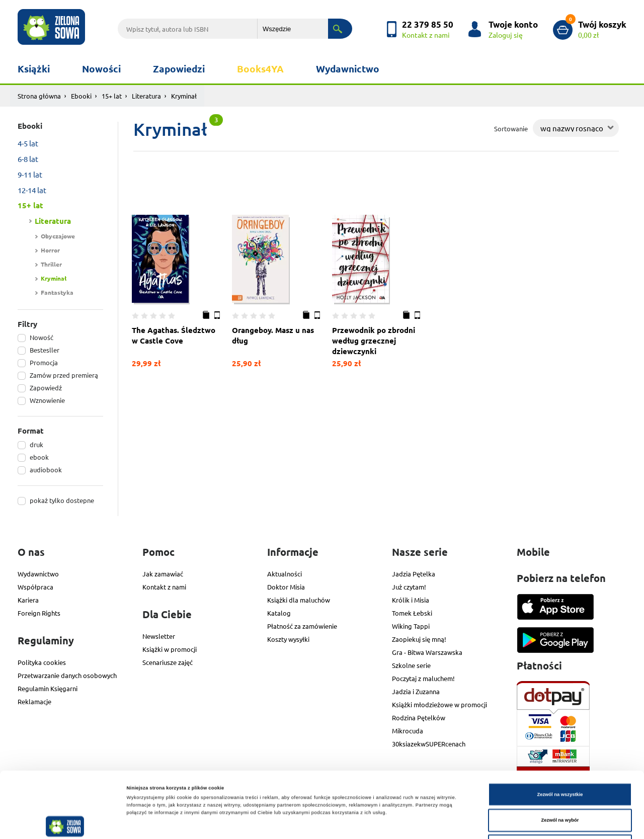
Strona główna (39, 96)
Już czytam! (409, 587)
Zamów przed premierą (64, 375)
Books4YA (260, 69)
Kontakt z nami (164, 587)
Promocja (44, 362)
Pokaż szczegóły (423, 822)
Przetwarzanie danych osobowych (67, 675)
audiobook (46, 470)
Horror (50, 250)
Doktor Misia (286, 587)
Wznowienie (47, 400)
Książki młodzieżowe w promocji (439, 704)
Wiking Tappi (411, 626)
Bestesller (45, 350)
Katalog (279, 613)
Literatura (146, 96)
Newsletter (159, 636)
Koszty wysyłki (288, 639)
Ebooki (81, 96)
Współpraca (35, 587)
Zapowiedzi (179, 69)
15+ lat (112, 96)
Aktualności (285, 574)
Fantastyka (57, 292)
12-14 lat (32, 190)
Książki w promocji (170, 649)
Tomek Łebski (412, 613)
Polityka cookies (42, 662)
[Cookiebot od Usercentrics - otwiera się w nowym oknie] (65, 822)
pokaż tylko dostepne (62, 500)
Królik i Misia (411, 600)
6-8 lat (28, 159)
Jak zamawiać (163, 574)
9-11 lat (30, 174)
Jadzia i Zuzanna (416, 691)
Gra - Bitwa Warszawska (427, 652)
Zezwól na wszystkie (560, 732)
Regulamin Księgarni (48, 688)
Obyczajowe (58, 236)
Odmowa (560, 784)
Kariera (28, 600)
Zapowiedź (46, 388)
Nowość (42, 337)
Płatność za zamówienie (302, 626)
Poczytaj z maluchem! (423, 678)
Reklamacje (34, 701)
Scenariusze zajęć (168, 662)
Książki (34, 69)
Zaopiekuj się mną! (419, 639)
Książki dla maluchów (299, 600)
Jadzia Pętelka (414, 574)
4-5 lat (28, 143)
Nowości (101, 69)
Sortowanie (511, 129)
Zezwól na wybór (560, 759)
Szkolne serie (411, 665)
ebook (39, 457)
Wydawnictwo (348, 69)
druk (36, 444)
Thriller (51, 264)
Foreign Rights (39, 613)
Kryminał (54, 278)
